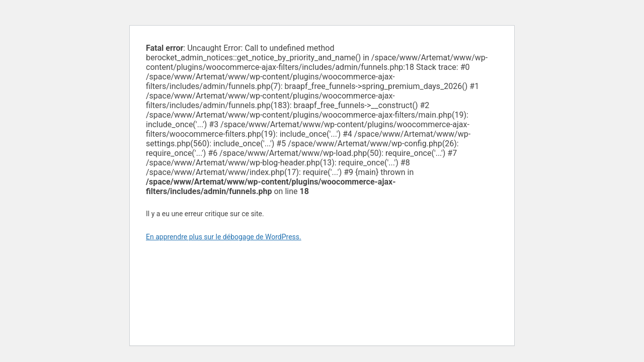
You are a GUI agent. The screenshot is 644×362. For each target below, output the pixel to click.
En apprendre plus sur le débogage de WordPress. (224, 237)
